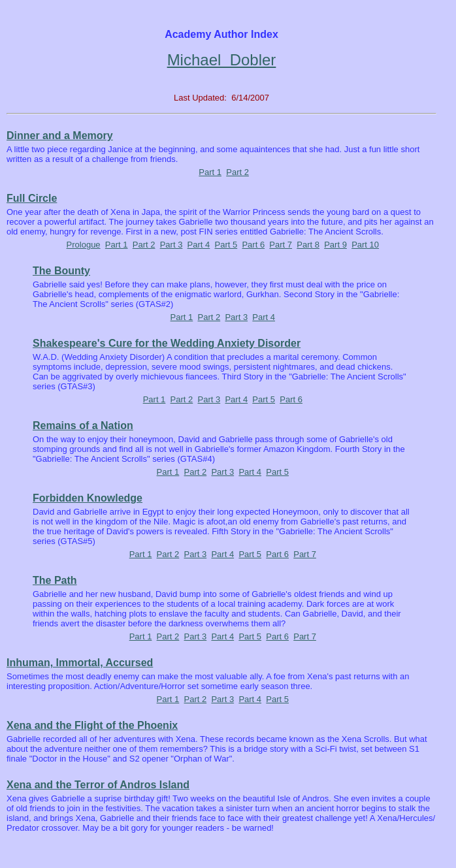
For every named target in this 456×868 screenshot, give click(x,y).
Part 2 (237, 172)
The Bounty (61, 271)
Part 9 (335, 245)
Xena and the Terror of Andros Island (98, 785)
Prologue (84, 245)
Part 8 (308, 245)
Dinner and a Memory (60, 136)
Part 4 (199, 245)
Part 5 (226, 245)
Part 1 (210, 172)
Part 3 (171, 245)
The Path (55, 580)
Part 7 (281, 245)
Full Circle (32, 198)
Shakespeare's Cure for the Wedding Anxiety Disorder (167, 343)
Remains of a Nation (83, 426)
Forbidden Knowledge (88, 498)
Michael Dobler (222, 60)
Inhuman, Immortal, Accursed (80, 663)
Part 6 (253, 245)
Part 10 (365, 245)
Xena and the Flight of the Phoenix (92, 725)
